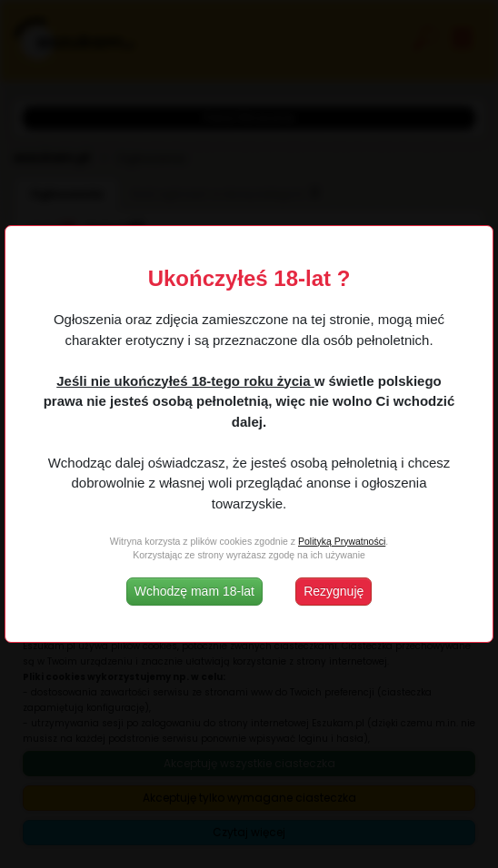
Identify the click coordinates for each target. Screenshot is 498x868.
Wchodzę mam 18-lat (194, 591)
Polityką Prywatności (342, 541)
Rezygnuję (334, 591)
